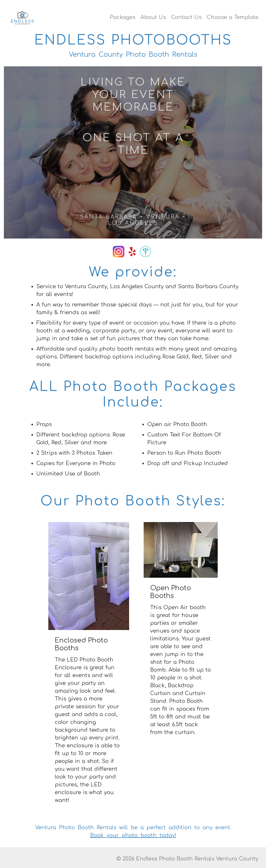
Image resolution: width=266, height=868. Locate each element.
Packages (123, 17)
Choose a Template (232, 17)
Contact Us (186, 17)
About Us (153, 17)
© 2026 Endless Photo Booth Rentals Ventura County (187, 859)
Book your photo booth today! (133, 835)
